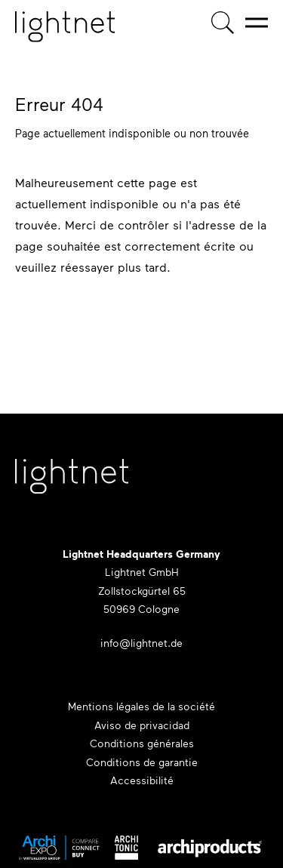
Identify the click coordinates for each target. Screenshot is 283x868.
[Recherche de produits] (223, 23)
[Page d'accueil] (65, 27)
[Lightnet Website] (72, 484)
